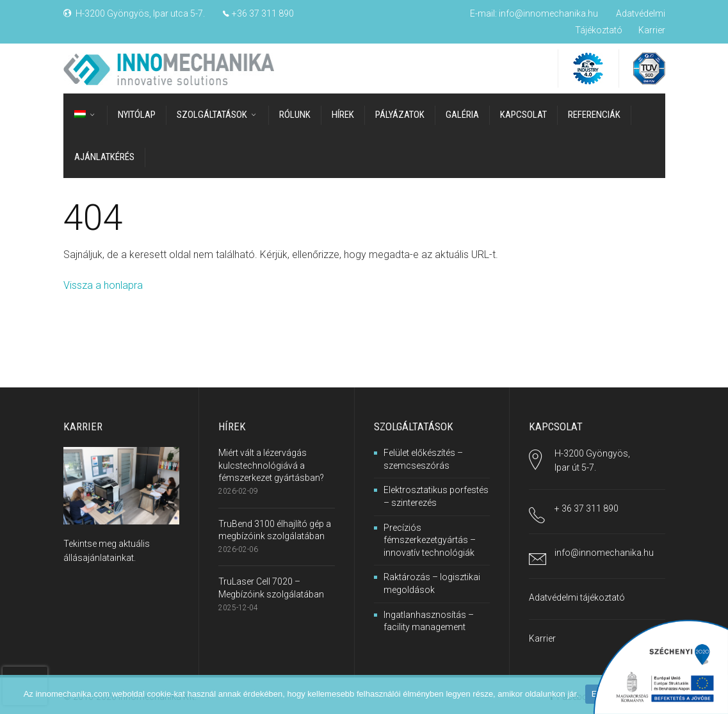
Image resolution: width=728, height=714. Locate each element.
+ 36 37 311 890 (586, 508)
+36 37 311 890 (263, 13)
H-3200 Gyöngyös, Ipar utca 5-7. (140, 13)
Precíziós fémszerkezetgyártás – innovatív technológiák (430, 540)
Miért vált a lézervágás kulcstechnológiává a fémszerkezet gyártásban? (271, 465)
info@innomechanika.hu (548, 13)
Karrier (652, 30)
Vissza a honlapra (103, 285)
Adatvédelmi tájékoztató (577, 597)
